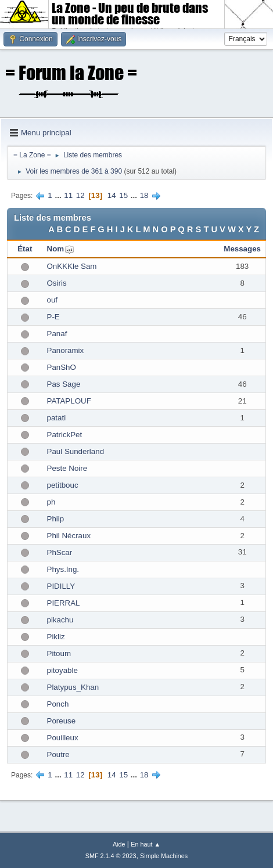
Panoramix (66, 350)
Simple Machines (164, 856)
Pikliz (56, 637)
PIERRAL (64, 603)
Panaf (57, 334)
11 (68, 195)
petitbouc (63, 485)
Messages (242, 249)
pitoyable (62, 670)
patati (57, 418)
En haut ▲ (146, 844)
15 (123, 195)
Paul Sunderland (76, 451)
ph (51, 502)
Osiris (57, 283)
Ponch (58, 704)
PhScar (60, 552)
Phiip (56, 519)
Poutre (58, 754)
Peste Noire (67, 468)
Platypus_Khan (73, 687)
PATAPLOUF (69, 401)
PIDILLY (61, 586)
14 (112, 195)
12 (80, 195)
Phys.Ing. (63, 569)
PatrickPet (65, 435)
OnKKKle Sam (72, 266)
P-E (53, 317)
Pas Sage (64, 384)
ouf (53, 300)
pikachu (60, 620)
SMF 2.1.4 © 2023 (111, 856)
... (59, 195)
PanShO (62, 367)
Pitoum (59, 653)
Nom (56, 249)
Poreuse (62, 721)
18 (144, 195)
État (25, 249)
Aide (119, 844)
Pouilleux (63, 738)
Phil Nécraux (69, 536)
